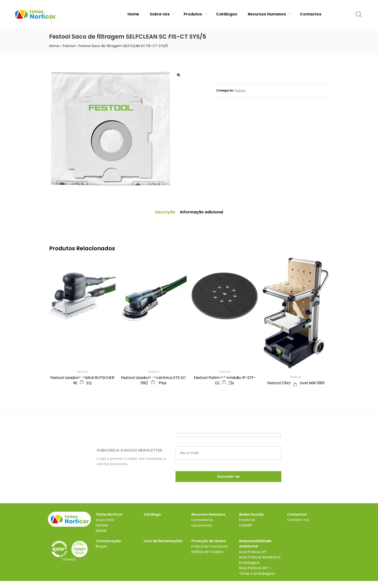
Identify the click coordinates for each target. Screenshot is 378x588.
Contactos (311, 14)
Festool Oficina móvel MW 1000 (296, 385)
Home (133, 14)
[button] (178, 75)
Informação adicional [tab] (204, 213)
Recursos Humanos (269, 14)
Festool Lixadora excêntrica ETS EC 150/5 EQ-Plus (153, 382)
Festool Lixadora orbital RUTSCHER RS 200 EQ (82, 382)
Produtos (195, 14)
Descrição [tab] (160, 213)
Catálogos (227, 14)
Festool (69, 46)
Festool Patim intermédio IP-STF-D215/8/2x (225, 382)
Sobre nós (162, 14)
